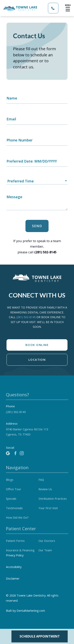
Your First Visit (48, 513)
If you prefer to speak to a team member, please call (37, 246)
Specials (11, 503)
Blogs (10, 484)
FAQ (41, 484)
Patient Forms (15, 545)
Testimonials (14, 513)
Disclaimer (13, 578)
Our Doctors (47, 545)
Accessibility (14, 567)
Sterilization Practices (53, 503)
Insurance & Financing (20, 555)
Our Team (45, 555)
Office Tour (14, 494)
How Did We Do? (17, 522)
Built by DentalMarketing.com (25, 611)
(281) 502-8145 (26, 317)
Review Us (45, 494)
